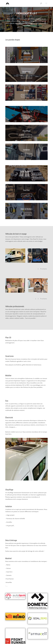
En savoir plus (26, 58)
